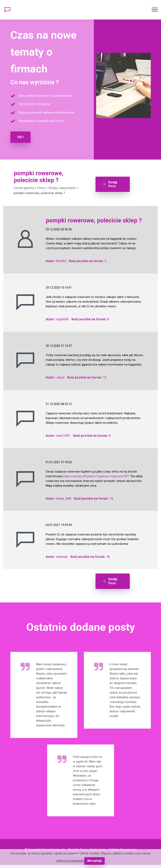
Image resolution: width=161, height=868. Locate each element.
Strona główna (24, 188)
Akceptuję (94, 861)
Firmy (41, 188)
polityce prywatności (70, 861)
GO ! (21, 137)
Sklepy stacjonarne (62, 188)
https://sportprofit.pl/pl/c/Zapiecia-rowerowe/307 (96, 476)
